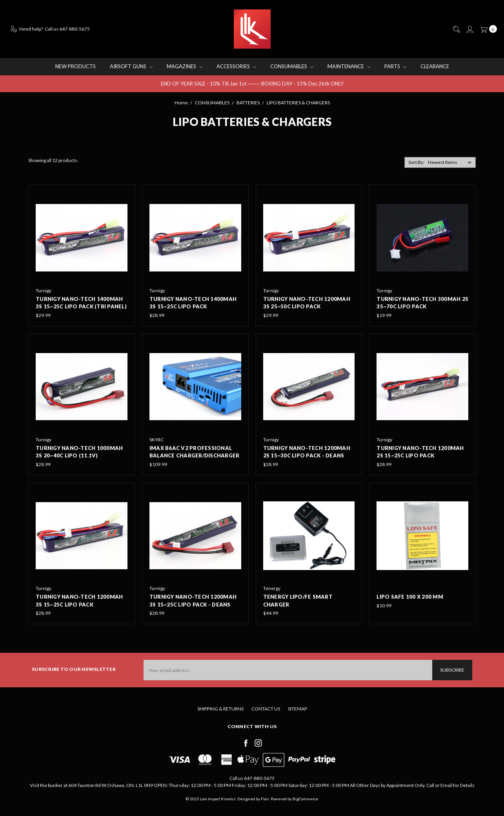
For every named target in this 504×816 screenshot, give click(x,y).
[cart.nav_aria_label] (487, 29)
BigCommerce (305, 799)
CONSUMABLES (292, 66)
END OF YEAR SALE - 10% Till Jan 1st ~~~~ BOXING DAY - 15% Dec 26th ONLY (252, 84)
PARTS (395, 66)
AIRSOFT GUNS (131, 66)
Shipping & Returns (220, 709)
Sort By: (416, 162)
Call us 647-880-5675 (252, 778)
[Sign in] (469, 29)
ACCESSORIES (236, 66)
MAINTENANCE (349, 66)
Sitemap (297, 709)
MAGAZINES (185, 66)
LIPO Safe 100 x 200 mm (410, 597)
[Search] (456, 29)
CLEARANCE (435, 66)
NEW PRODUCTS (76, 66)
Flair (265, 799)
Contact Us (266, 709)
